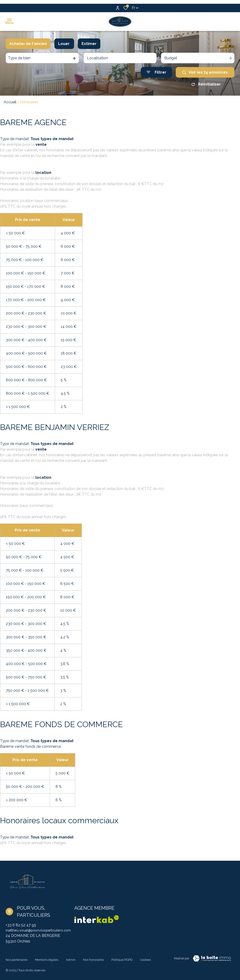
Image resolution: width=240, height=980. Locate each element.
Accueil (10, 102)
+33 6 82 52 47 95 (21, 925)
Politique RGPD (122, 958)
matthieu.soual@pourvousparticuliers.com (42, 931)
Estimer (89, 44)
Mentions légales (47, 958)
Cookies (145, 958)
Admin (71, 958)
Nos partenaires (17, 958)
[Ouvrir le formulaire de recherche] (156, 72)
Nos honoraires (93, 958)
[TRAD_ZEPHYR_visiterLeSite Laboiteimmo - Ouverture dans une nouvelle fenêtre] (212, 959)
